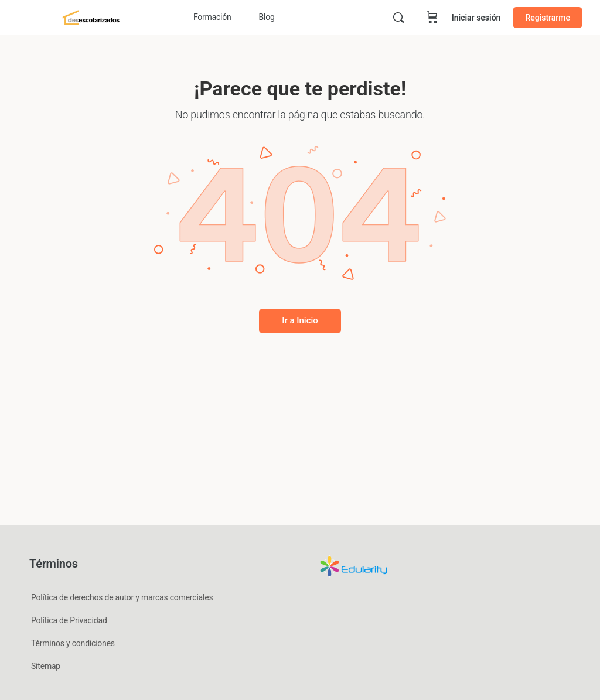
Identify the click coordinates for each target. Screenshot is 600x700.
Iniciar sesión (476, 18)
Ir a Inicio (300, 320)
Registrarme (548, 18)
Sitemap (46, 666)
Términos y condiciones (73, 643)
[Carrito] (432, 18)
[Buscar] (398, 18)
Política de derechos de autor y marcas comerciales (122, 597)
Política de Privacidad (69, 620)
